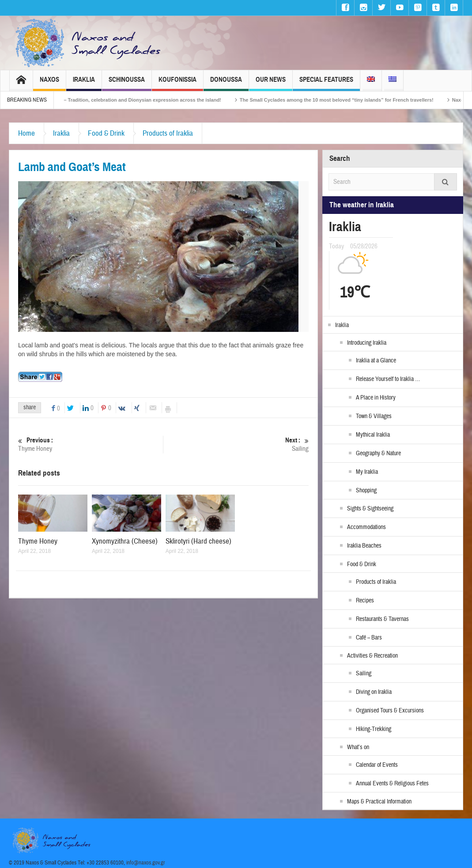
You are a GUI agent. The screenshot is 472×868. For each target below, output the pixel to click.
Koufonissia (177, 83)
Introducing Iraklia (367, 343)
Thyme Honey (91, 444)
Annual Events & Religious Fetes (392, 784)
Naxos (49, 83)
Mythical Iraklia (373, 435)
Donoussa (226, 83)
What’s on (358, 747)
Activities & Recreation (372, 656)
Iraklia (84, 83)
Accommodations (366, 527)
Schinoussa (127, 83)
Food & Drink (106, 133)
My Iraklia (367, 472)
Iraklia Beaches (364, 546)
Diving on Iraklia (374, 692)
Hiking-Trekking (374, 729)
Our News (271, 83)
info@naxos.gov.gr (146, 863)
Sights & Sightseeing (370, 509)
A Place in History (376, 398)
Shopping (366, 491)
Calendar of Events (377, 765)
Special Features (326, 83)
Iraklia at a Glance (376, 361)
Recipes (365, 601)
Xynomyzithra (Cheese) (125, 541)
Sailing (236, 444)
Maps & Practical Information (379, 802)
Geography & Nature (378, 453)
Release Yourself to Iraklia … (388, 379)
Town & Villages (374, 416)
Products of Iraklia (168, 133)
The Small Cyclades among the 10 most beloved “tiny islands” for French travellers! (365, 100)
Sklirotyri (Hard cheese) (198, 541)
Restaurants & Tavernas (382, 619)
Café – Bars (369, 638)
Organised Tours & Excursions (390, 711)
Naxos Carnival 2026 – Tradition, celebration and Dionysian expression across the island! (147, 100)
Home (26, 133)
